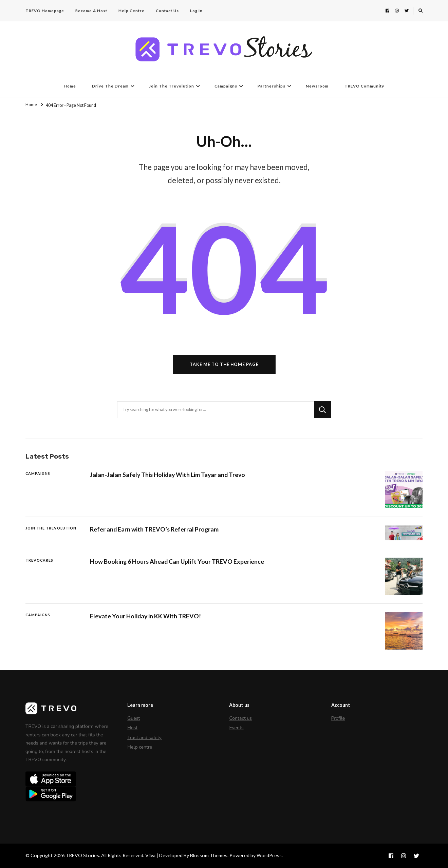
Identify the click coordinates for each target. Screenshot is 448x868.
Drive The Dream (110, 86)
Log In (196, 11)
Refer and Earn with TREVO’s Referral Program (154, 529)
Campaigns (226, 86)
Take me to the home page (224, 364)
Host (132, 728)
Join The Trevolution (172, 86)
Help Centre (132, 11)
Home (70, 86)
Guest (134, 718)
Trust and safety (144, 738)
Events (236, 728)
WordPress (269, 855)
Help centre (140, 747)
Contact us (240, 718)
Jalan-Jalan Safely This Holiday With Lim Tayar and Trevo (167, 475)
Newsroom (317, 86)
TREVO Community (364, 86)
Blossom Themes (209, 855)
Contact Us (167, 11)
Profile (338, 718)
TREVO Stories (82, 855)
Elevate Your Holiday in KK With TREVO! (145, 616)
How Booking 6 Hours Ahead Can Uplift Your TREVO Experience (177, 561)
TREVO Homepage (45, 11)
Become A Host (91, 11)
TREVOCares (39, 560)
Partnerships (272, 86)
